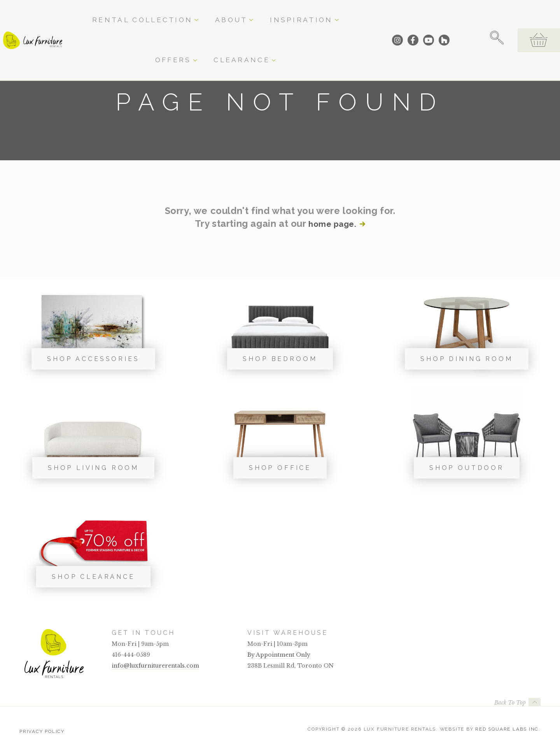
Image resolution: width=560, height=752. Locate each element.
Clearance (350, 12)
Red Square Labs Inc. (508, 729)
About (224, 12)
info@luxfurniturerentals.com (155, 666)
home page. (332, 224)
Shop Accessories (93, 359)
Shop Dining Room (466, 359)
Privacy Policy (42, 729)
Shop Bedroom (280, 359)
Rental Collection (171, 12)
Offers (309, 12)
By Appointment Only (279, 655)
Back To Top (510, 703)
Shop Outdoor (467, 468)
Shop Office (280, 468)
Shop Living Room (93, 468)
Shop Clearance (93, 577)
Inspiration (266, 12)
